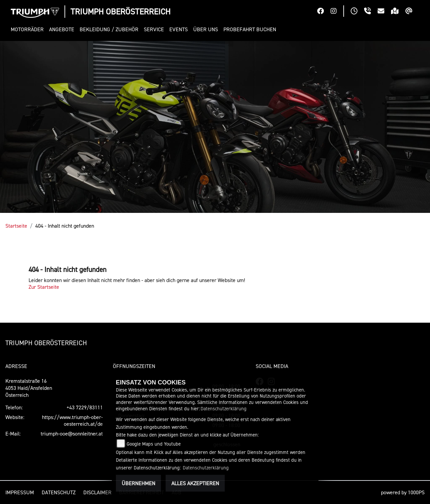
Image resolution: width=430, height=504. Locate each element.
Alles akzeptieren (195, 483)
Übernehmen (138, 483)
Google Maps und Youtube (154, 444)
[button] (29, 29)
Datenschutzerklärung (224, 408)
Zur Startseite (44, 287)
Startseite (16, 226)
